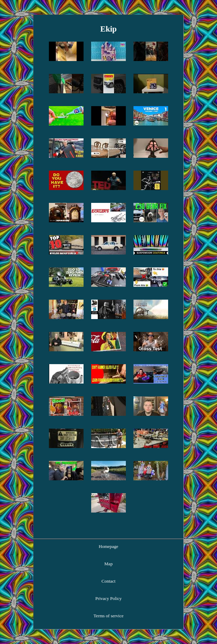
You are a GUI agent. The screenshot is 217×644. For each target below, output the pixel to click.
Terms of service (108, 616)
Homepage (108, 546)
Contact (108, 581)
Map (108, 564)
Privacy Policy (108, 598)
